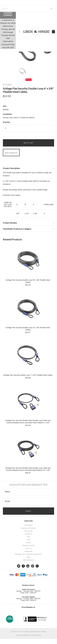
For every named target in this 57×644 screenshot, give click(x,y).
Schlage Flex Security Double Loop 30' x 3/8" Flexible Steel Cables (28, 281)
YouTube (28, 566)
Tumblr (37, 566)
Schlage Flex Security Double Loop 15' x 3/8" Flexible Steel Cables (28, 329)
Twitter (19, 566)
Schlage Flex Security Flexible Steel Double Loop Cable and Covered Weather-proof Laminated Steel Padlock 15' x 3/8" (28, 469)
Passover (4, 23)
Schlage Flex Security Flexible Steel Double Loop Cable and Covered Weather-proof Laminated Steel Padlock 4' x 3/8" (28, 422)
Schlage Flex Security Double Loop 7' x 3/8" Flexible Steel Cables (28, 375)
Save (29, 80)
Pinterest (33, 566)
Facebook (23, 566)
